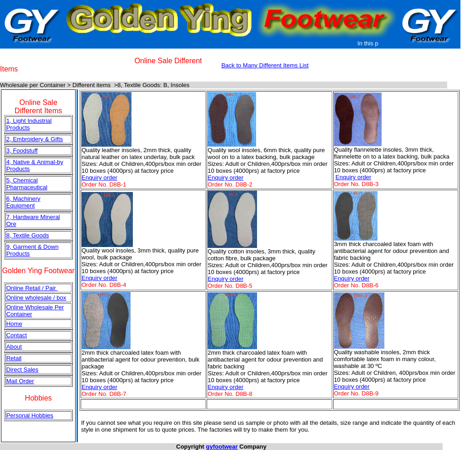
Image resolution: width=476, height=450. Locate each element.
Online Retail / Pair (32, 288)
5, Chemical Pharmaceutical (27, 184)
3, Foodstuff (22, 151)
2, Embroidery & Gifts (35, 139)
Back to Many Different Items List (265, 65)
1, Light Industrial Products (29, 124)
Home (14, 324)
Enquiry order (99, 178)
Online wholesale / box (36, 298)
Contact (17, 335)
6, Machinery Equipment (23, 202)
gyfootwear (222, 447)
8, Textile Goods (28, 235)
